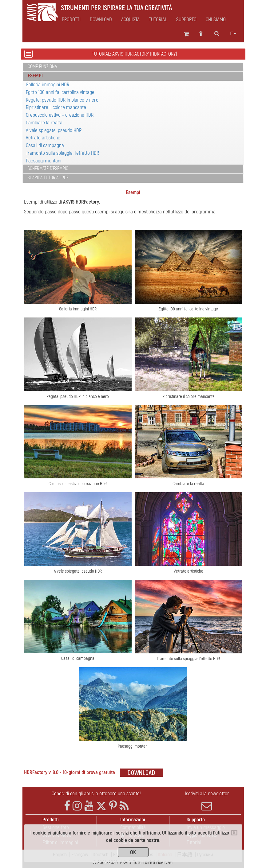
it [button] (233, 34)
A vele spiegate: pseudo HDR (54, 130)
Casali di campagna (45, 145)
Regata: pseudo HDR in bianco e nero (62, 100)
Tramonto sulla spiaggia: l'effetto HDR (62, 153)
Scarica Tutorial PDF (48, 178)
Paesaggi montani (44, 161)
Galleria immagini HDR (48, 85)
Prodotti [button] (71, 20)
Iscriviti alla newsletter (207, 801)
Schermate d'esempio (48, 169)
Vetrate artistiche (43, 138)
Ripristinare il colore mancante (56, 107)
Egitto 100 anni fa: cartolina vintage (60, 92)
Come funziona (42, 67)
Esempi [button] (35, 76)
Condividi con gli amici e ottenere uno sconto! (96, 794)
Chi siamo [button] (216, 20)
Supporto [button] (186, 20)
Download (101, 20)
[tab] (133, 67)
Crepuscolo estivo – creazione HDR (60, 115)
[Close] (234, 833)
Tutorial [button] (158, 20)
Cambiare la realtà (44, 123)
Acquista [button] (130, 20)
